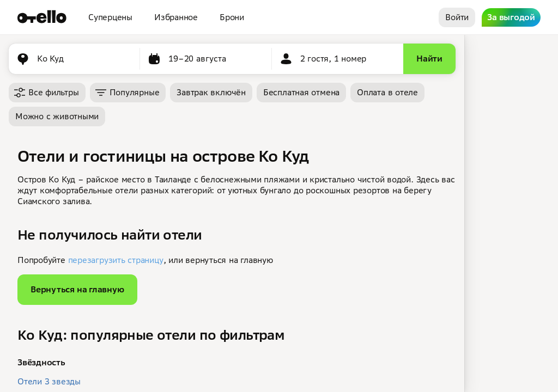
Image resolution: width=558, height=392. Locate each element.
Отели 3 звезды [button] (49, 381)
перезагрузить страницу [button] (116, 260)
